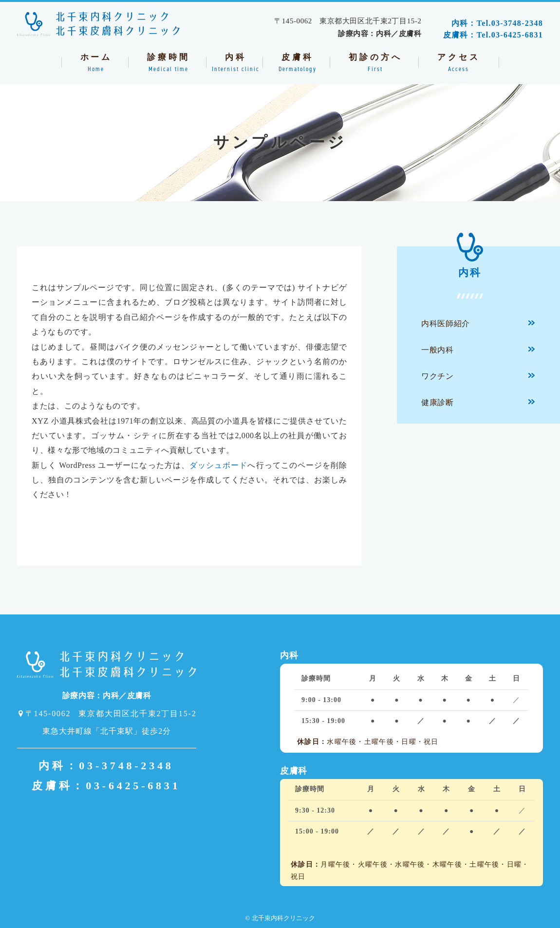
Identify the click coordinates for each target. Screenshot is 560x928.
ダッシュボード (219, 465)
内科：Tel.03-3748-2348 (497, 23)
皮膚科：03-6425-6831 (106, 786)
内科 (470, 262)
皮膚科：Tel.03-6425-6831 (493, 35)
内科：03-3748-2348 (106, 766)
